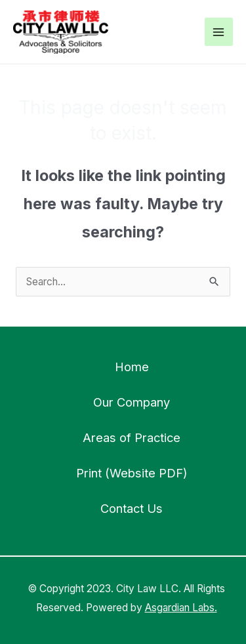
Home (132, 367)
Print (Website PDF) (132, 473)
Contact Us (132, 508)
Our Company (132, 402)
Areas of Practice (132, 437)
